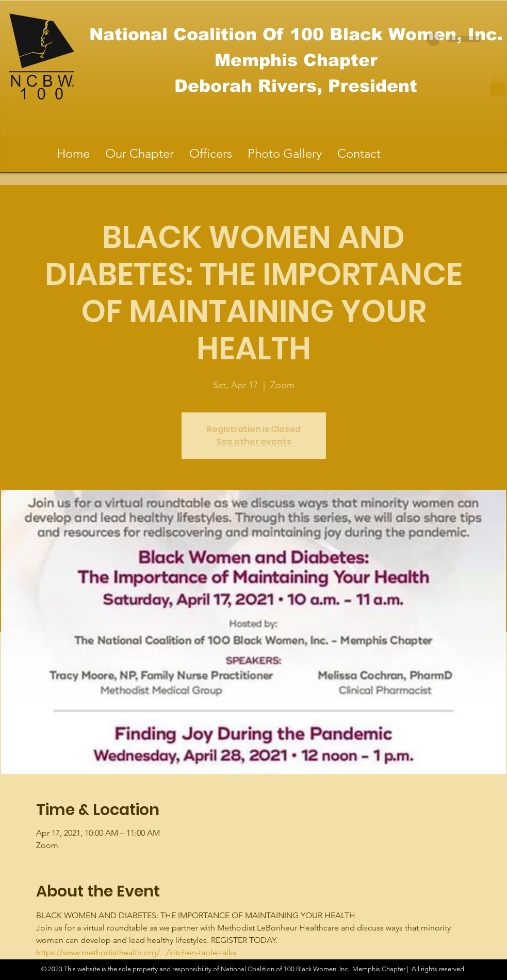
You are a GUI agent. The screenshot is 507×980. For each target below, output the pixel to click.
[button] (498, 86)
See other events (254, 442)
